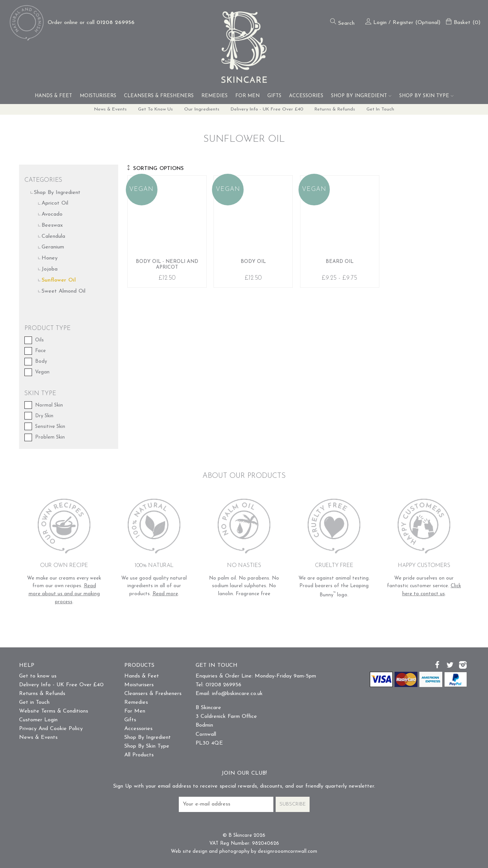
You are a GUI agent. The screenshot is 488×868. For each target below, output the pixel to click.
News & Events (105, 110)
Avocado (52, 215)
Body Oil (253, 232)
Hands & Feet (53, 96)
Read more (165, 594)
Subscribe (293, 804)
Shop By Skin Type (426, 96)
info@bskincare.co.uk (237, 694)
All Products (139, 755)
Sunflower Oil (59, 280)
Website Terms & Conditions (54, 712)
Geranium (53, 247)
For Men (247, 96)
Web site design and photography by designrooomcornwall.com (244, 851)
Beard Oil (340, 232)
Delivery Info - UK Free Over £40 (268, 110)
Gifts (274, 96)
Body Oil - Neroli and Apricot (167, 232)
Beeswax (52, 225)
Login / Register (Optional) (403, 23)
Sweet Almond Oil (63, 291)
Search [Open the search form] (342, 22)
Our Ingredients (200, 110)
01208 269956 (116, 23)
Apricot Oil (55, 204)
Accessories (306, 96)
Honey (50, 259)
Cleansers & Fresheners (159, 96)
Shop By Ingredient (361, 96)
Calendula (53, 236)
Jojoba (50, 270)
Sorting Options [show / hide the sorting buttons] (155, 169)
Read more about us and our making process (64, 594)
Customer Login (38, 720)
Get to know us (152, 110)
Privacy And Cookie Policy (51, 729)
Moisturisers (98, 96)
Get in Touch (386, 110)
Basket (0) (463, 23)
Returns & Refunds (339, 110)
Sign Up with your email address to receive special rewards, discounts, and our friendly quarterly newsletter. (244, 787)
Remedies (214, 96)
